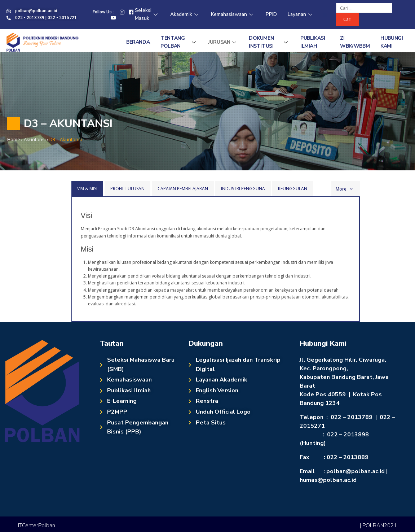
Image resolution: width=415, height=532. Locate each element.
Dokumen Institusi (269, 42)
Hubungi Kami (392, 42)
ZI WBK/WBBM (355, 42)
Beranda (138, 42)
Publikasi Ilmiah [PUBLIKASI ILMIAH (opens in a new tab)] (313, 42)
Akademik (185, 14)
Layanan (301, 14)
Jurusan (223, 42)
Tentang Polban (179, 42)
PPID (271, 14)
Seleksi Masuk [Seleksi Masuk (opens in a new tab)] (147, 14)
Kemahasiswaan (233, 14)
